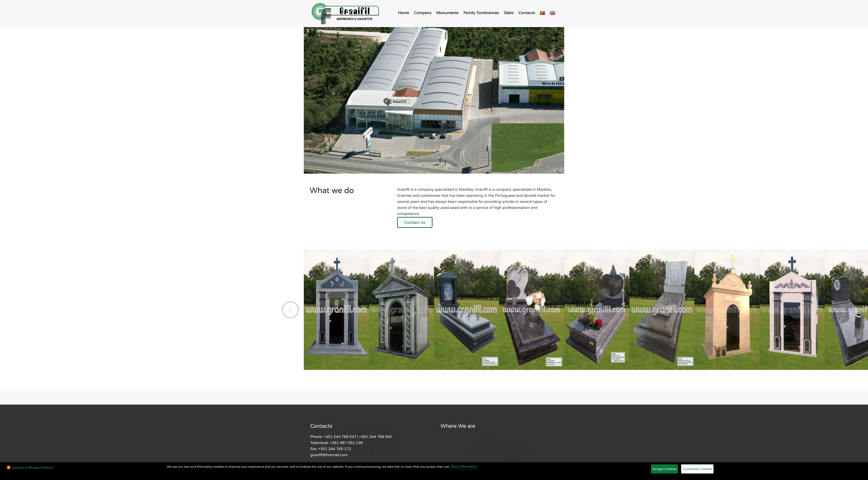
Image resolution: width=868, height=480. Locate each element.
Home (404, 13)
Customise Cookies (697, 469)
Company (423, 13)
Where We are (458, 426)
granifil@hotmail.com (329, 455)
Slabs (509, 13)
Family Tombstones (481, 13)
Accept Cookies (664, 469)
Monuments (447, 13)
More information (464, 467)
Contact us (415, 223)
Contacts (527, 13)
